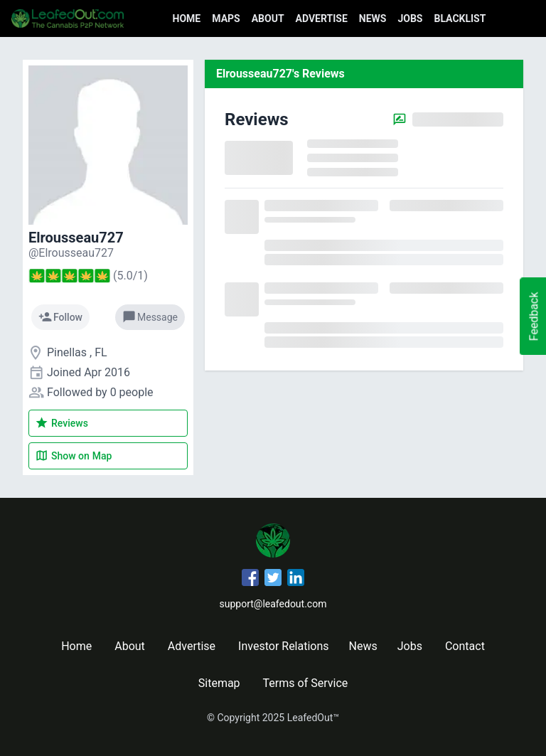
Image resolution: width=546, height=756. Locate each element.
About (268, 18)
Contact (465, 646)
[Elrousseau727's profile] (71, 253)
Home (187, 18)
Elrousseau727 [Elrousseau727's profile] (76, 238)
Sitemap (219, 683)
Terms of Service (306, 683)
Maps (226, 18)
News (373, 18)
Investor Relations (283, 646)
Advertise (322, 18)
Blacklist (460, 18)
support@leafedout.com (273, 604)
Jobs (410, 18)
